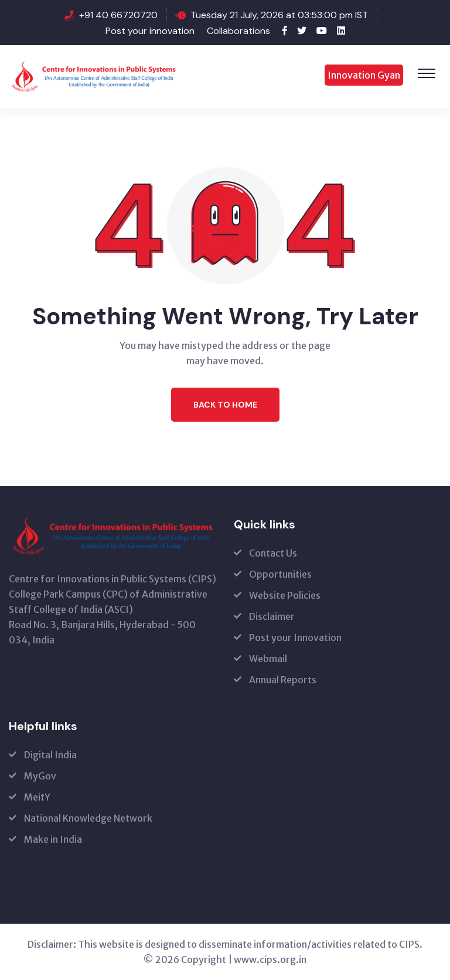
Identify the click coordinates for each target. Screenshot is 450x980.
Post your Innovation (295, 637)
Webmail (268, 659)
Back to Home (225, 405)
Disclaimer (272, 616)
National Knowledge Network (88, 818)
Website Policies (285, 595)
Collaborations (238, 31)
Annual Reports (283, 680)
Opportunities (280, 574)
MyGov (40, 776)
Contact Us (273, 553)
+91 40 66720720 (118, 15)
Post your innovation (150, 31)
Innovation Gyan (364, 75)
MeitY (37, 797)
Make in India (53, 839)
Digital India (50, 755)
